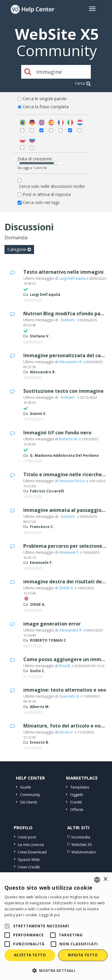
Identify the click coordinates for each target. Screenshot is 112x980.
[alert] (56, 926)
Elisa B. (65, 666)
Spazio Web (29, 859)
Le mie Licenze (31, 844)
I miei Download (32, 852)
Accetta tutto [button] (30, 955)
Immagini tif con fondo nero (57, 433)
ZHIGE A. (66, 588)
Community (30, 795)
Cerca (83, 83)
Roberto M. (69, 439)
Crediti (76, 802)
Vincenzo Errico (72, 481)
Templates (80, 787)
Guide (26, 787)
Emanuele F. (69, 552)
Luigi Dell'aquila (72, 278)
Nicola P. (66, 732)
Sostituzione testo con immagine (63, 391)
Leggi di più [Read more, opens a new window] (49, 915)
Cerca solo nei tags (41, 202)
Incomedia (81, 837)
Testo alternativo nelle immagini (63, 272)
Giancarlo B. (69, 696)
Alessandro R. (71, 362)
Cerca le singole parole (45, 99)
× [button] (105, 879)
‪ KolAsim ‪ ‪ (68, 320)
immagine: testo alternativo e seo (65, 690)
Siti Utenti (29, 802)
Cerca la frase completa (46, 107)
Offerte (77, 809)
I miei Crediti (29, 867)
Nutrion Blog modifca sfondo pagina (67, 314)
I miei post (27, 837)
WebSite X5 (82, 844)
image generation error (52, 624)
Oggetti (77, 795)
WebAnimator (84, 852)
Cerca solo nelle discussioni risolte (52, 186)
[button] (56, 970)
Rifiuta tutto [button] (83, 955)
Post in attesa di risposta (47, 194)
